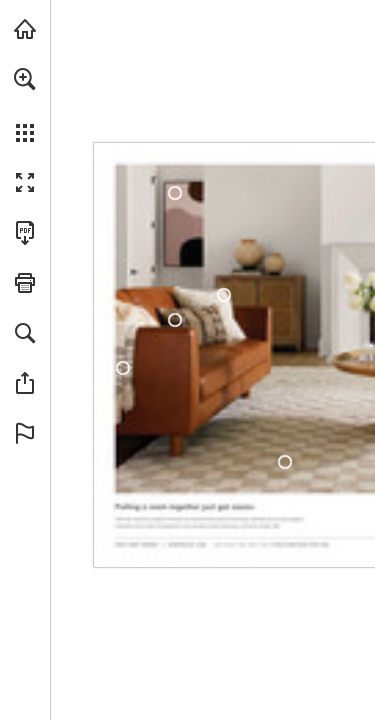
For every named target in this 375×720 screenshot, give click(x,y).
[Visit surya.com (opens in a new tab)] (25, 29)
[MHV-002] (224, 295)
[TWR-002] (175, 320)
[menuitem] (25, 105)
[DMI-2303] (285, 462)
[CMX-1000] (123, 367)
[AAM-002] (174, 193)
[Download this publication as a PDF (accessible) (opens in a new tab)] (25, 233)
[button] (25, 79)
